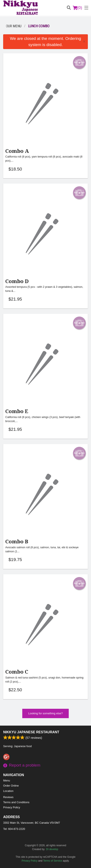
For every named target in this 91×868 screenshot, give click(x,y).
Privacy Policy (12, 807)
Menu (7, 780)
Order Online (11, 786)
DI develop (52, 849)
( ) (77, 8)
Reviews (8, 797)
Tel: (14, 829)
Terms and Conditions (16, 802)
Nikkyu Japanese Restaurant (31, 732)
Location (8, 791)
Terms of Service (52, 861)
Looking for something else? (45, 713)
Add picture (79, 62)
